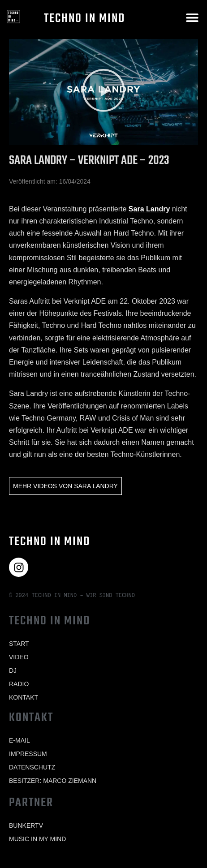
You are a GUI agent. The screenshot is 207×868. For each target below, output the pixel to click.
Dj (13, 670)
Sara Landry (149, 209)
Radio (19, 684)
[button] (192, 17)
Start (19, 644)
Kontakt (24, 697)
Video (19, 657)
